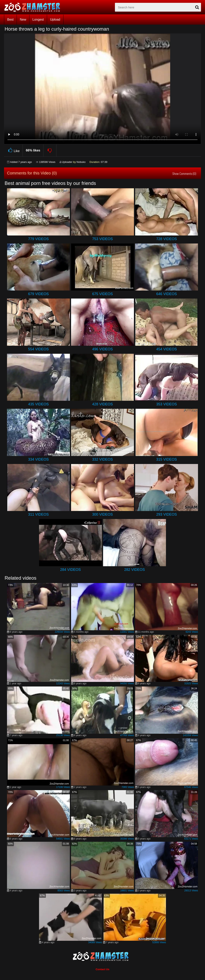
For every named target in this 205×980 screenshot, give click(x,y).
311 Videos (38, 514)
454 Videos (166, 349)
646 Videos (166, 294)
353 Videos (166, 404)
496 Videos (102, 349)
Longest (38, 20)
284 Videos (70, 570)
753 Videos (102, 239)
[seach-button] (197, 7)
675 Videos (102, 294)
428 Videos (102, 404)
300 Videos (102, 514)
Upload (55, 20)
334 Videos (38, 459)
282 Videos (134, 570)
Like (13, 150)
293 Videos (166, 514)
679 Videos (38, 294)
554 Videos (38, 349)
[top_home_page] (34, 7)
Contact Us (103, 969)
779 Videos (38, 239)
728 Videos (166, 239)
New (23, 20)
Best (10, 20)
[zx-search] (158, 7)
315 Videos (166, 459)
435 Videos (38, 404)
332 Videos (102, 459)
